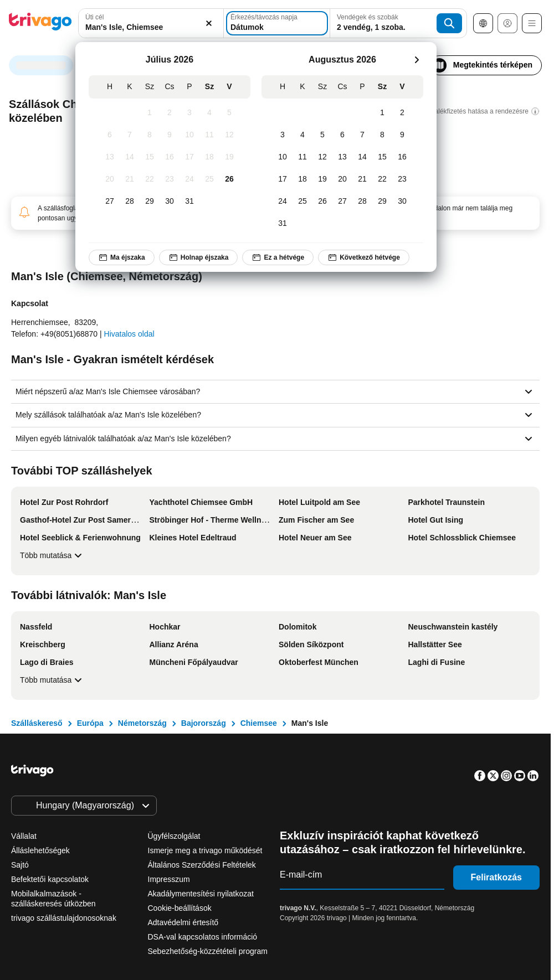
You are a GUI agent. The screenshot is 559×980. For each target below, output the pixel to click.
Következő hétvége (364, 257)
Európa (90, 723)
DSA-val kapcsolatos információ (203, 937)
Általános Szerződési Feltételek (202, 865)
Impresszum (169, 879)
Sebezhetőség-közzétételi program (208, 951)
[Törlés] (209, 23)
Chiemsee (259, 723)
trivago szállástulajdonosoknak (64, 918)
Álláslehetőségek (40, 850)
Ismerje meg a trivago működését (205, 850)
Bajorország (204, 723)
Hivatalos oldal (129, 334)
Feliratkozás (496, 877)
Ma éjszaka (122, 257)
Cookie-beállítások (181, 908)
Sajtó (20, 865)
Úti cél (94, 17)
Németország (142, 723)
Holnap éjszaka (199, 257)
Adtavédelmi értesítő (183, 922)
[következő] (417, 60)
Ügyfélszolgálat (174, 836)
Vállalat (24, 836)
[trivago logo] (40, 24)
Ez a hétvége (278, 257)
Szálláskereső (37, 723)
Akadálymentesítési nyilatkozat (201, 894)
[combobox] (151, 23)
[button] (151, 23)
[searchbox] (151, 27)
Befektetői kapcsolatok (50, 879)
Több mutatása (52, 555)
